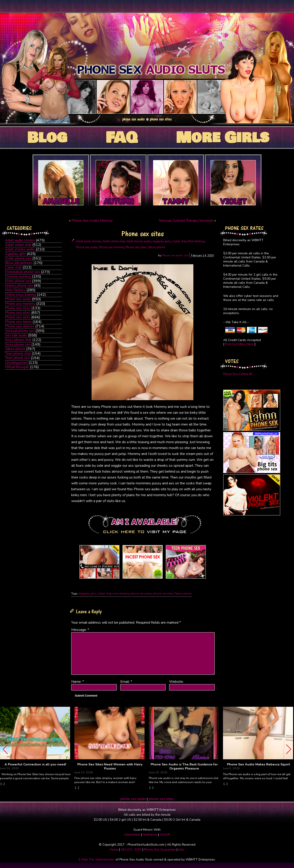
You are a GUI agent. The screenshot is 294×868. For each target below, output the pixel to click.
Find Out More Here (239, 344)
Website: (176, 682)
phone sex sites (163, 594)
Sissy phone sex (18, 344)
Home (114, 850)
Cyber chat (13, 267)
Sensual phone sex (20, 331)
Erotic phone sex (18, 281)
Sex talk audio (16, 335)
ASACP (165, 835)
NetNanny (150, 835)
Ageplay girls (15, 254)
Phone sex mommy (20, 304)
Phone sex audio (18, 299)
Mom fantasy (15, 290)
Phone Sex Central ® (238, 374)
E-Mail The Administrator (97, 860)
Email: (126, 682)
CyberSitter (132, 835)
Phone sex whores (20, 326)
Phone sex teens (18, 322)
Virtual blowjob (17, 367)
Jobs (181, 850)
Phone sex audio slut (175, 255)
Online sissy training (20, 295)
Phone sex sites (18, 313)
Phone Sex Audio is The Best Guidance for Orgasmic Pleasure (184, 766)
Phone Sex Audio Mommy (92, 221)
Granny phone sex (19, 286)
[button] (289, 749)
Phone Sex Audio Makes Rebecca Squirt (258, 765)
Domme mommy (18, 277)
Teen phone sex (17, 358)
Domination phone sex (23, 272)
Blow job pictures (19, 263)
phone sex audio (141, 594)
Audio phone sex (18, 258)
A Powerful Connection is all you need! (35, 765)
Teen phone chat (18, 353)
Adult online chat (18, 245)
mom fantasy (121, 594)
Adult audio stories (20, 240)
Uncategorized (16, 363)
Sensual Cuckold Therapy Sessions (186, 221)
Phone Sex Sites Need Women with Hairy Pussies (110, 766)
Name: (78, 682)
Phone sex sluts (18, 317)
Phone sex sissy (18, 308)
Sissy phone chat (18, 340)
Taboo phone (15, 349)
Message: (80, 630)
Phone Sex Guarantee (160, 850)
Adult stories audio (20, 249)
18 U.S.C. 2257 (131, 850)
